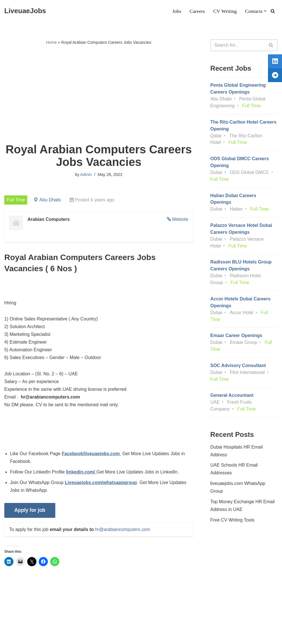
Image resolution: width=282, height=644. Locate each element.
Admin (86, 175)
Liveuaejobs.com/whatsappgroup (101, 484)
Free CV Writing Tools (233, 523)
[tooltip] (274, 62)
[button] (265, 11)
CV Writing (225, 11)
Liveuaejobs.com (21, 637)
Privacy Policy (47, 622)
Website (180, 220)
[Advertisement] (99, 95)
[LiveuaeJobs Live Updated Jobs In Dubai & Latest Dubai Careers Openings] (25, 11)
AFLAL (75, 637)
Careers (197, 11)
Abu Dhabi (50, 200)
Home (51, 42)
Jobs (176, 11)
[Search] (273, 11)
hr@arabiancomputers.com (123, 531)
